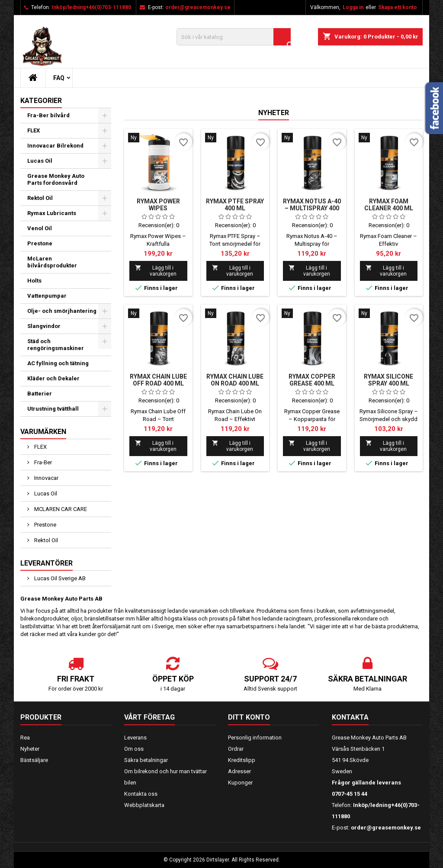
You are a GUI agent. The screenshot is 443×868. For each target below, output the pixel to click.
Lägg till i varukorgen (156, 271)
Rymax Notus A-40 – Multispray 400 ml (312, 208)
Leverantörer (47, 563)
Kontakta (350, 717)
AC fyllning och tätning (58, 363)
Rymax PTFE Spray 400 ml (235, 205)
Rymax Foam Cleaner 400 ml (389, 205)
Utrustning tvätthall (53, 409)
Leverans (135, 738)
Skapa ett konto (398, 7)
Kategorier (41, 101)
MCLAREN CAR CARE (60, 509)
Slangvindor (44, 326)
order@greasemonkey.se (198, 7)
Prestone (40, 243)
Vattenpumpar (47, 296)
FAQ (59, 78)
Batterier (40, 394)
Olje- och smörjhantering (62, 311)
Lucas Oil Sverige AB (59, 578)
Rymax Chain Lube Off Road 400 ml (158, 380)
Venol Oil (40, 228)
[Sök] (234, 37)
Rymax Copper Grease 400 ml (312, 380)
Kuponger (240, 783)
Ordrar (236, 749)
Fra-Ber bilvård (48, 115)
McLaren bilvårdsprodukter (52, 262)
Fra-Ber (42, 462)
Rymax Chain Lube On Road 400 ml (235, 380)
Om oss (134, 749)
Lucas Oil (40, 161)
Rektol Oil (40, 198)
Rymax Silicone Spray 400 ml (388, 380)
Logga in (353, 7)
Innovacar (46, 478)
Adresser (239, 771)
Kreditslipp (242, 760)
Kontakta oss (141, 794)
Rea (25, 738)
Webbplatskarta (144, 805)
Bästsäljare (34, 760)
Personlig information (255, 738)
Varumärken (43, 432)
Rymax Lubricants (52, 213)
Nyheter (274, 113)
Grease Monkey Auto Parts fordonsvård (56, 179)
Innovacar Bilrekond (55, 146)
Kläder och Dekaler (53, 378)
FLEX (34, 130)
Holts (34, 281)
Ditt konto (249, 717)
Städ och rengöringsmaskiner (56, 345)
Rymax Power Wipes (158, 205)
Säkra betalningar (146, 760)
